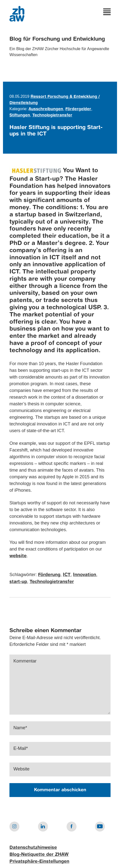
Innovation (85, 575)
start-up (18, 582)
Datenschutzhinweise (33, 848)
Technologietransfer (52, 115)
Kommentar (25, 661)
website (18, 556)
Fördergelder (78, 109)
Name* (20, 728)
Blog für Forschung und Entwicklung (57, 39)
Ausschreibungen (46, 109)
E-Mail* (21, 748)
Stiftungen (20, 115)
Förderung (49, 575)
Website (21, 769)
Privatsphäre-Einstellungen (39, 862)
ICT (67, 575)
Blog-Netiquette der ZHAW (39, 855)
